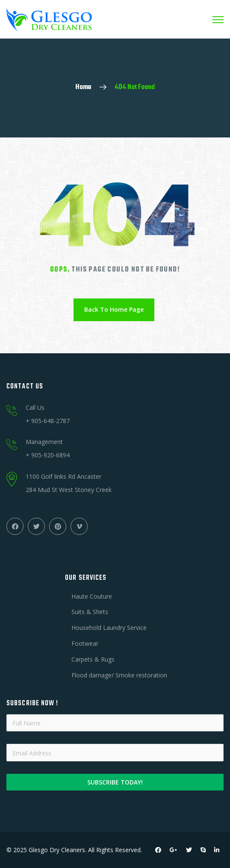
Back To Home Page (114, 309)
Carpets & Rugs (93, 659)
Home (83, 87)
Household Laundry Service (109, 628)
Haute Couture (92, 596)
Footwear (85, 643)
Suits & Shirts (90, 612)
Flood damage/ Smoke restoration (119, 675)
